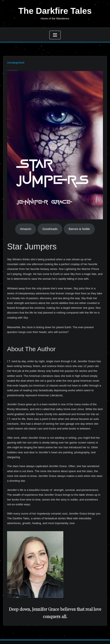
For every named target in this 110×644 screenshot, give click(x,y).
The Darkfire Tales (55, 11)
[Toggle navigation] (55, 34)
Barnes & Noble (79, 228)
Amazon (26, 228)
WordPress (51, 636)
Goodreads (50, 228)
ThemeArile (94, 636)
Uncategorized (15, 62)
